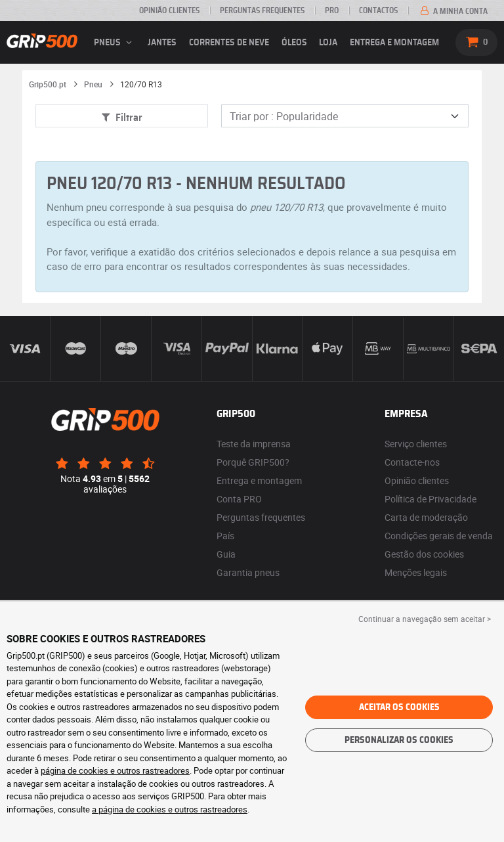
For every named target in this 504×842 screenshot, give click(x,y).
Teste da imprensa (254, 444)
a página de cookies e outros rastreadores (170, 809)
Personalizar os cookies (399, 740)
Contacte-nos (412, 462)
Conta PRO (239, 499)
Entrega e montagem (394, 43)
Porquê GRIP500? (253, 462)
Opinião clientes (169, 11)
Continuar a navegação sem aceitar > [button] (425, 619)
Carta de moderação (426, 517)
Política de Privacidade (430, 499)
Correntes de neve (229, 43)
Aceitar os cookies (399, 707)
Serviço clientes (416, 444)
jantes (162, 43)
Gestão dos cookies (424, 554)
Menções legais (416, 572)
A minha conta (453, 11)
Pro (332, 11)
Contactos (378, 11)
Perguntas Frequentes (262, 11)
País (225, 536)
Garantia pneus (248, 572)
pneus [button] (115, 43)
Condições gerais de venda (439, 536)
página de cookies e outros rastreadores (115, 770)
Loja (328, 43)
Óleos (294, 43)
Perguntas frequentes (261, 517)
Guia (226, 554)
